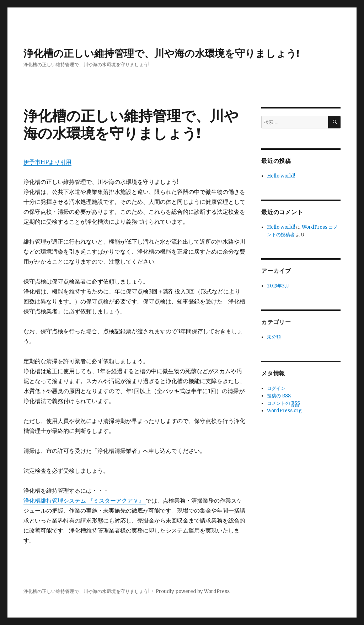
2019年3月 (278, 286)
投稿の (279, 396)
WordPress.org (284, 411)
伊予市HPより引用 (47, 162)
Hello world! (281, 176)
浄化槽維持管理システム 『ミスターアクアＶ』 (85, 500)
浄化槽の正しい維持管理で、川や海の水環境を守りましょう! (161, 53)
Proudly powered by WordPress (193, 591)
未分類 (274, 337)
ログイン (276, 388)
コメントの (283, 403)
